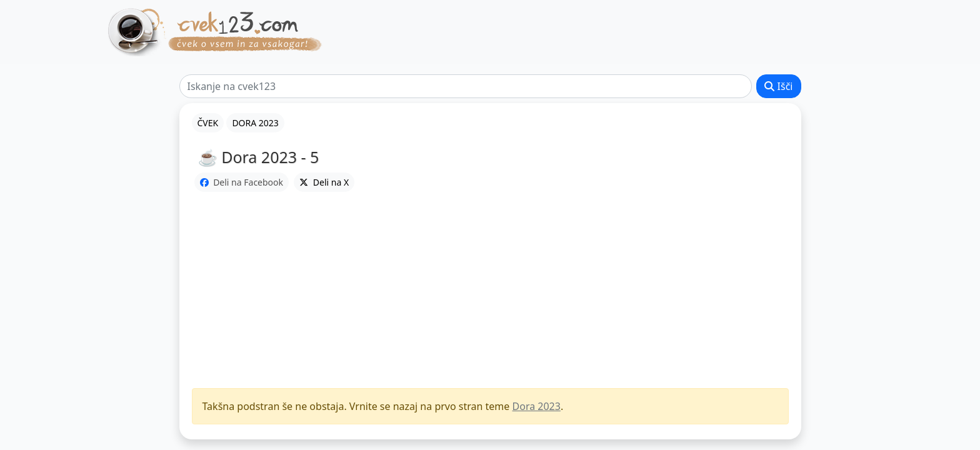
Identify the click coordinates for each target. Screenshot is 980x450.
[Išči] (466, 86)
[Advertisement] (490, 291)
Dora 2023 (537, 406)
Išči (778, 86)
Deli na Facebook (242, 182)
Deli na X (324, 182)
